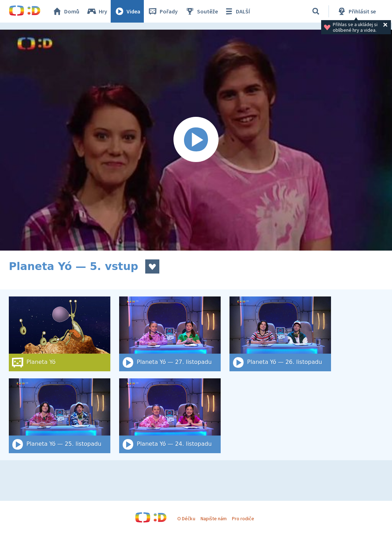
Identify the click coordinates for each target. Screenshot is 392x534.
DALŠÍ (237, 11)
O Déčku (186, 518)
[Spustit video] (196, 140)
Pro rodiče (243, 518)
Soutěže (201, 11)
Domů (66, 11)
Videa (127, 11)
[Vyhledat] (316, 11)
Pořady (163, 11)
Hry (97, 11)
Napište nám (214, 518)
